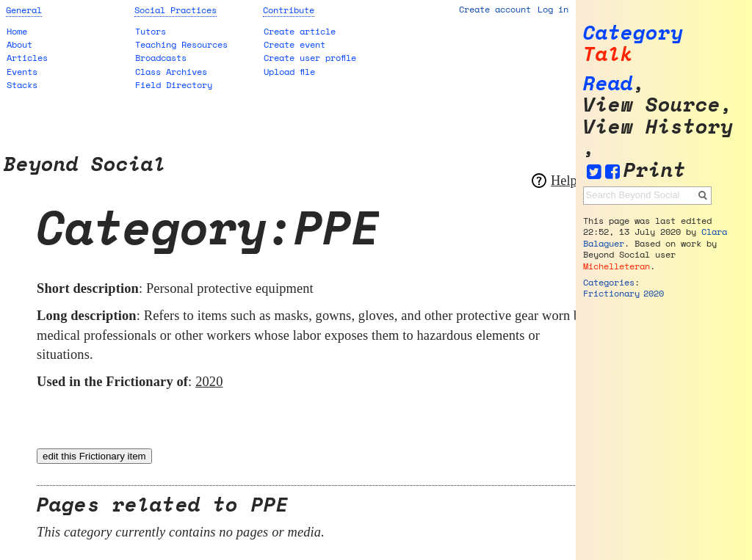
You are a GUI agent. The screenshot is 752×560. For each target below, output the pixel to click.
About (19, 44)
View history (658, 127)
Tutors (151, 31)
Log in (553, 9)
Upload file (289, 72)
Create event (294, 44)
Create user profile (310, 58)
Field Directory (174, 85)
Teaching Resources (181, 44)
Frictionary (611, 293)
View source (652, 105)
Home (17, 31)
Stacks (22, 85)
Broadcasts (161, 58)
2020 (209, 382)
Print (655, 170)
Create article (300, 31)
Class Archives (171, 72)
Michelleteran (617, 266)
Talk (608, 54)
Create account (495, 9)
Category (633, 33)
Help (564, 181)
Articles (27, 58)
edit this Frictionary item (94, 456)
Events (22, 72)
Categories (609, 282)
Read (608, 83)
